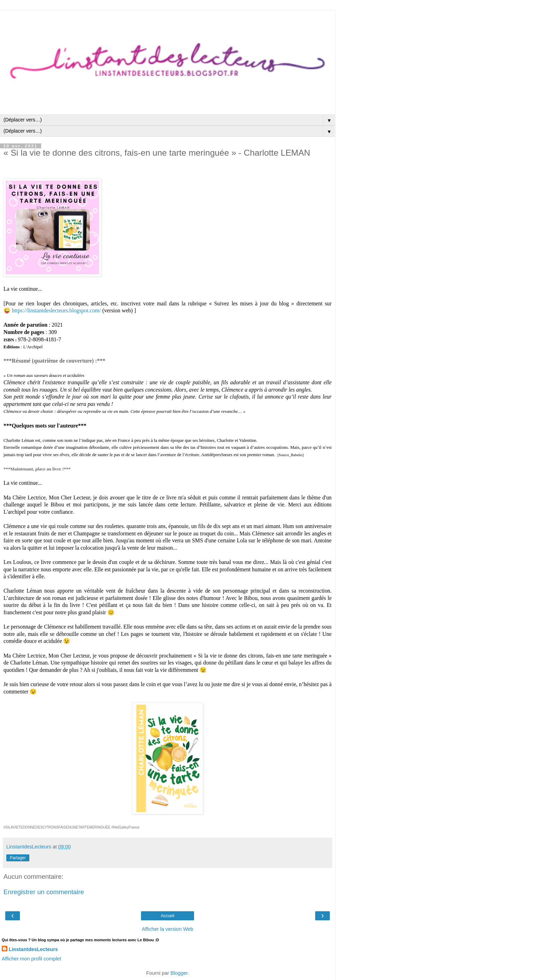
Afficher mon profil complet (31, 959)
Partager (18, 858)
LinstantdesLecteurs (33, 949)
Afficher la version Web (167, 929)
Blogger (179, 973)
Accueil (168, 916)
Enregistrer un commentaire (44, 892)
